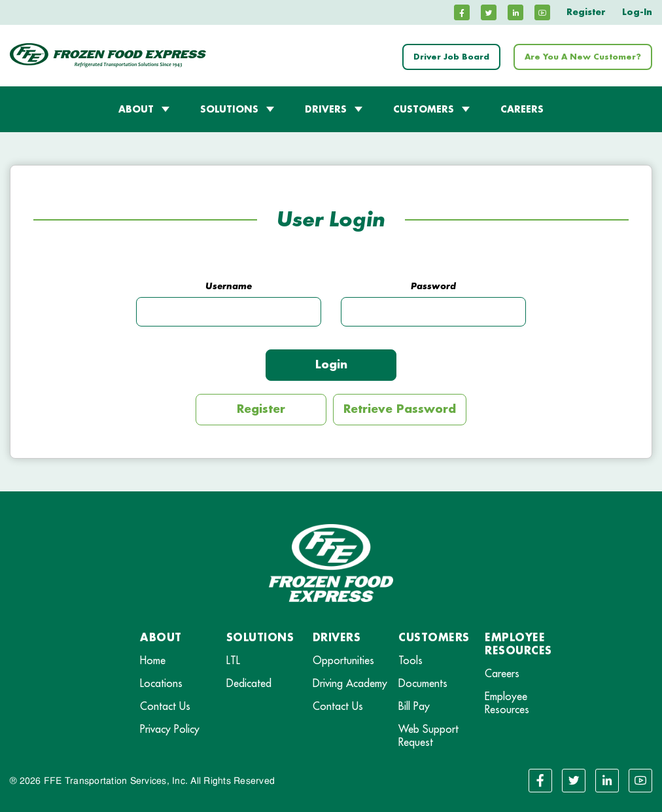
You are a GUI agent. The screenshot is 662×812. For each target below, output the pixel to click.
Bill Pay (414, 707)
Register (586, 12)
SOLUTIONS (229, 109)
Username (229, 286)
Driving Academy (350, 684)
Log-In (637, 12)
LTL (233, 661)
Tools (410, 661)
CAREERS (522, 109)
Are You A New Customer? (583, 57)
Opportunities (343, 661)
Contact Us (165, 707)
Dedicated (249, 684)
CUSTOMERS (424, 109)
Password (433, 286)
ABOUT (136, 109)
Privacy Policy (170, 730)
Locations (161, 684)
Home (153, 661)
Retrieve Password (400, 409)
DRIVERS (326, 109)
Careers (502, 674)
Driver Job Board (451, 57)
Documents (423, 684)
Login (331, 365)
